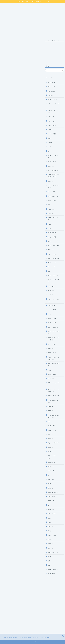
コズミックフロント (53, 258)
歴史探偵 (50, 488)
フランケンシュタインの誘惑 (53, 339)
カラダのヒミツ (52, 233)
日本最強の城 (51, 462)
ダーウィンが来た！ (53, 276)
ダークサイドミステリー (53, 281)
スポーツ (50, 271)
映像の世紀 (51, 471)
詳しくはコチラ (21, 124)
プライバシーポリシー (9, 6)
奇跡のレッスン (52, 430)
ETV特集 (50, 95)
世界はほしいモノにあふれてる (53, 390)
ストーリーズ (51, 267)
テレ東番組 (51, 291)
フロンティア (51, 344)
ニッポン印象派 (52, 310)
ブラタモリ (51, 348)
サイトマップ (6, 4)
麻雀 (49, 565)
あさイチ (50, 151)
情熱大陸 (50, 439)
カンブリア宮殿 (52, 237)
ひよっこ (50, 205)
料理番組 (50, 447)
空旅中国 (50, 527)
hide (24, 202)
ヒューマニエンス (53, 327)
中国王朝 (50, 407)
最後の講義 (51, 479)
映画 (49, 475)
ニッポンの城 (51, 306)
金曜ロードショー (53, 552)
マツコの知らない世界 (53, 365)
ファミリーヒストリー (53, 332)
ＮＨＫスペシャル (53, 569)
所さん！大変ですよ (53, 443)
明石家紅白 (51, 467)
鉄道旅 (50, 557)
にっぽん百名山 (52, 192)
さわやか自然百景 (53, 170)
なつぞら (50, 181)
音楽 (49, 561)
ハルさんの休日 (52, 318)
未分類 (50, 484)
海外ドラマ (51, 501)
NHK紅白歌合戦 (52, 134)
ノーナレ (50, 314)
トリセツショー (52, 295)
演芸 (49, 505)
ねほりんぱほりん (53, 196)
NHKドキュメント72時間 (53, 111)
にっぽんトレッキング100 (53, 187)
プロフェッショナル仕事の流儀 (53, 358)
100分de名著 (51, 82)
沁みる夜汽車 (51, 497)
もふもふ (50, 213)
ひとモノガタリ (52, 200)
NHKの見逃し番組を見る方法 (21, 433)
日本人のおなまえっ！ (53, 457)
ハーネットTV (52, 323)
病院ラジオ (51, 509)
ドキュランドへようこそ (53, 300)
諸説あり (50, 544)
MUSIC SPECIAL (52, 100)
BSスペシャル (52, 87)
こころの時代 (51, 166)
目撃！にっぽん (52, 514)
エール (50, 228)
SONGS (50, 138)
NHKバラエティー (53, 121)
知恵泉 (50, 522)
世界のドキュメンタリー (53, 384)
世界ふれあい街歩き (53, 396)
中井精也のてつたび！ (53, 401)
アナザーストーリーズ (53, 219)
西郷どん (50, 539)
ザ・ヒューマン (52, 263)
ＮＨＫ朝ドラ (51, 574)
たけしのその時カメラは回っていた (53, 176)
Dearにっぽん (52, 91)
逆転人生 (50, 548)
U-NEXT (50, 147)
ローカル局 (51, 379)
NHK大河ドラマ (52, 125)
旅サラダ (50, 452)
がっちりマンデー (53, 162)
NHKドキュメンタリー (53, 105)
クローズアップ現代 (53, 246)
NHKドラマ (51, 117)
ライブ (50, 370)
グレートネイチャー (6, 41)
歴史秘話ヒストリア (53, 492)
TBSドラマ (51, 142)
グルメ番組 (51, 250)
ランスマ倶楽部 (52, 374)
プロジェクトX (52, 353)
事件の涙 (50, 411)
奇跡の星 (50, 434)
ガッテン (50, 241)
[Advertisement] (55, 52)
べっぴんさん (51, 209)
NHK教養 (50, 130)
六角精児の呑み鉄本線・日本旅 (53, 416)
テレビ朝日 (51, 286)
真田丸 (50, 518)
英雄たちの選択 (52, 535)
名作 (49, 422)
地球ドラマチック (53, 426)
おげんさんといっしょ (53, 156)
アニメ (50, 224)
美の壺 (50, 531)
